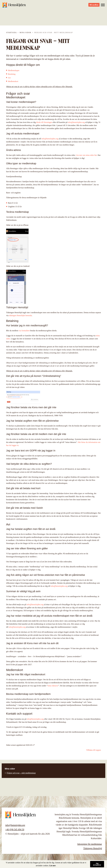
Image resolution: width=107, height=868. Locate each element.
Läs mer (52, 866)
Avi (9, 78)
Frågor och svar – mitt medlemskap (21, 773)
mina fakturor (53, 686)
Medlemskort (13, 81)
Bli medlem (94, 6)
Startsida (11, 33)
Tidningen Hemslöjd (93, 848)
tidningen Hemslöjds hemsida (20, 315)
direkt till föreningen (44, 122)
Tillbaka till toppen (94, 750)
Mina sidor (25, 33)
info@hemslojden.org (76, 122)
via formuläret (24, 331)
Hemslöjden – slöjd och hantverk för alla (15, 6)
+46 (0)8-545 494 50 (15, 829)
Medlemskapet (14, 70)
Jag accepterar (97, 864)
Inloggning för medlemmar (90, 844)
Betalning (12, 74)
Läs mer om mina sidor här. (87, 155)
